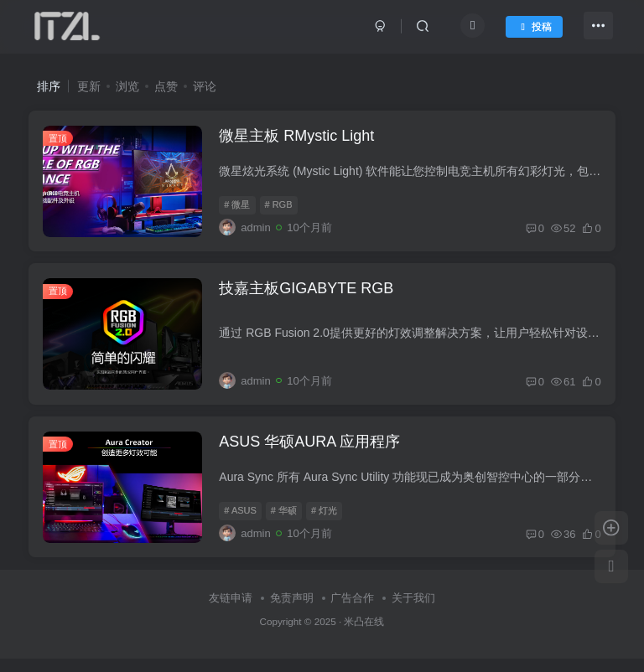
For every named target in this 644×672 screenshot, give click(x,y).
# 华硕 (286, 523)
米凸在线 (364, 636)
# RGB (280, 208)
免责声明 (292, 612)
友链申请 (231, 612)
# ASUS (243, 523)
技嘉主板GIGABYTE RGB (309, 296)
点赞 (166, 86)
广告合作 (352, 612)
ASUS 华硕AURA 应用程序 (312, 453)
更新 (89, 86)
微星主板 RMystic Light (299, 138)
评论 (205, 86)
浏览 (127, 86)
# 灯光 (327, 523)
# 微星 (239, 208)
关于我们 (413, 612)
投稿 (531, 28)
